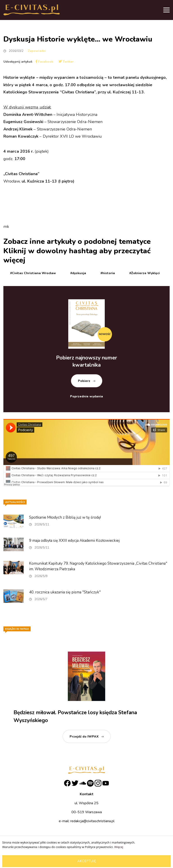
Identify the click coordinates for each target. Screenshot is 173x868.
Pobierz (84, 381)
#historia (108, 273)
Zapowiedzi (37, 51)
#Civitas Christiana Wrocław (33, 273)
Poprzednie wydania (86, 396)
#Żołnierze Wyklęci (145, 273)
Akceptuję (87, 861)
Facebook (44, 62)
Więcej (119, 847)
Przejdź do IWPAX (84, 737)
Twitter (66, 62)
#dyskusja (78, 273)
